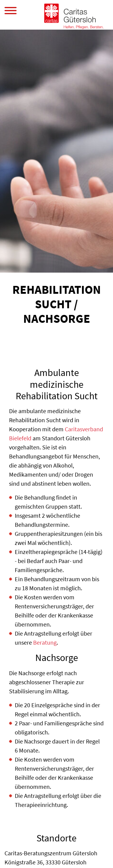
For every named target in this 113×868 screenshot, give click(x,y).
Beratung (45, 642)
